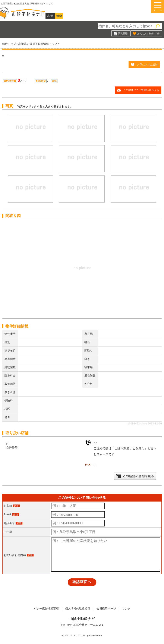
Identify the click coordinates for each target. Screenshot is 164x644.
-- (95, 442)
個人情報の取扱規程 (77, 609)
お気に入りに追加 (147, 64)
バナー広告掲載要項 (46, 609)
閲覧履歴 (123, 33)
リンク (127, 609)
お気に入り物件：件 (148, 33)
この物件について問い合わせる (141, 90)
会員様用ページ (106, 609)
